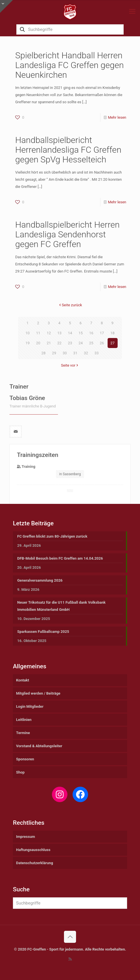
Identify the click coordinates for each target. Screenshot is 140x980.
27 (113, 343)
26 (102, 343)
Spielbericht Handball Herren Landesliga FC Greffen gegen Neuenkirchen (69, 65)
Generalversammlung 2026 (40, 580)
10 (28, 333)
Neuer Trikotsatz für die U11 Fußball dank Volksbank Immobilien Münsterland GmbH (61, 606)
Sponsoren (25, 759)
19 (28, 343)
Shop (20, 772)
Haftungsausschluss (33, 850)
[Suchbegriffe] (70, 29)
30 (65, 353)
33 (97, 353)
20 (38, 343)
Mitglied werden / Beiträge (38, 693)
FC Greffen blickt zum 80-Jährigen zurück (52, 536)
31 (75, 353)
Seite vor (70, 365)
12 (49, 333)
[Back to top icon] (70, 937)
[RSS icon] (70, 959)
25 (91, 343)
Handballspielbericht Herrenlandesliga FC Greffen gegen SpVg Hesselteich (68, 150)
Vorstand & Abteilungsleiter (39, 746)
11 (38, 333)
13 (60, 333)
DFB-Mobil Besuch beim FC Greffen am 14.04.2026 (60, 558)
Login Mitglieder (30, 706)
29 (54, 353)
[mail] (16, 455)
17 (102, 333)
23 (70, 343)
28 (43, 353)
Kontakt (23, 680)
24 (81, 343)
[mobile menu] (132, 11)
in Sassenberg (70, 498)
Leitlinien (24, 720)
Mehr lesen (117, 117)
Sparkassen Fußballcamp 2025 (43, 632)
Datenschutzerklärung (35, 863)
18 (113, 333)
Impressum (26, 837)
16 (91, 333)
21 (49, 343)
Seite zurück (70, 305)
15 (81, 333)
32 (86, 353)
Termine (23, 733)
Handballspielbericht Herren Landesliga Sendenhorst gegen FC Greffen (67, 234)
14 (70, 333)
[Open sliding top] (6, 6)
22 (60, 343)
